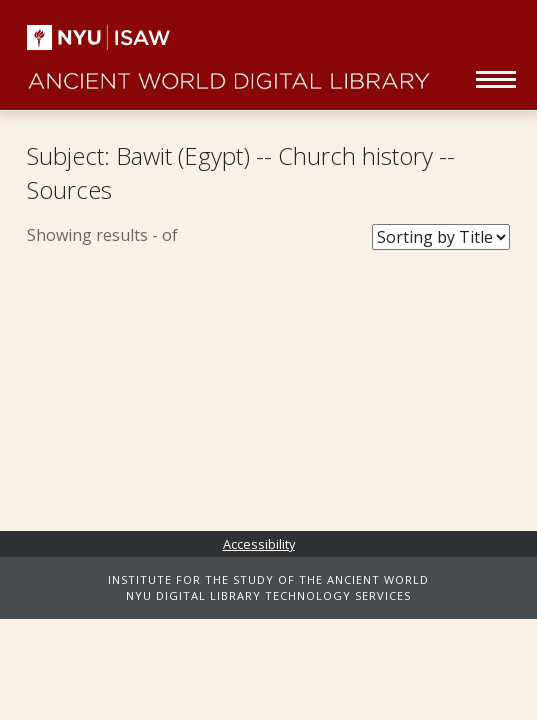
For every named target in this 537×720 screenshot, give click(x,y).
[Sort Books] (441, 237)
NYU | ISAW (99, 37)
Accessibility (259, 544)
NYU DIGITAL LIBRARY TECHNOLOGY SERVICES (268, 595)
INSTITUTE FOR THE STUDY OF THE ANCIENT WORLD (268, 579)
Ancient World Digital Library (228, 70)
